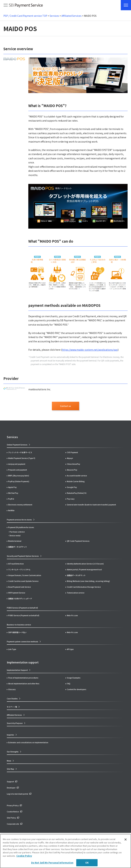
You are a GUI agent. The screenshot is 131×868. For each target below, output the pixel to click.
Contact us (65, 406)
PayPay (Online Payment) (19, 481)
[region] (65, 851)
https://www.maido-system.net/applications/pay (90, 350)
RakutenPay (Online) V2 (77, 493)
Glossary (12, 689)
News (9, 761)
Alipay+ (70, 458)
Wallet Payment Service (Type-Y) (22, 458)
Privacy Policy (13, 805)
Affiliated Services (71, 16)
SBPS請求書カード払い (17, 632)
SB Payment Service (23, 6)
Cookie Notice (13, 812)
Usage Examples (74, 678)
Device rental (15, 535)
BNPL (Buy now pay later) (19, 476)
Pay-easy (71, 499)
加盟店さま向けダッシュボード (20, 598)
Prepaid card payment (18, 470)
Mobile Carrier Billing (76, 481)
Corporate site (13, 824)
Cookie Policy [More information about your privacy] (24, 856)
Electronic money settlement (20, 505)
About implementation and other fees (24, 684)
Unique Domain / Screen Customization (25, 575)
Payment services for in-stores (19, 520)
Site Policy (11, 818)
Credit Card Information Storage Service (84, 587)
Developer (11, 788)
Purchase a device (17, 532)
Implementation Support (17, 670)
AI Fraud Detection (16, 564)
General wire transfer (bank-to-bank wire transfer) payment (91, 505)
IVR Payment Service (17, 593)
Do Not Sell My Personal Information (52, 863)
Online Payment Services (17, 445)
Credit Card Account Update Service (23, 581)
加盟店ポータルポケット (76, 575)
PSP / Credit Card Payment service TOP (25, 16)
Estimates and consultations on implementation (28, 742)
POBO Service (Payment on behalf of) (24, 615)
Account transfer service (77, 476)
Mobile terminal (15, 541)
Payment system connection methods (23, 642)
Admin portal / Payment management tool (84, 569)
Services (54, 16)
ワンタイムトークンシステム (19, 569)
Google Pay (72, 487)
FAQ (69, 684)
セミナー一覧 (12, 707)
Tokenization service (76, 593)
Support (10, 782)
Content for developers (77, 689)
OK (87, 863)
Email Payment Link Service (20, 587)
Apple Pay (12, 487)
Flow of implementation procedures (23, 678)
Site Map (10, 769)
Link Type (12, 649)
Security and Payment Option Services (23, 556)
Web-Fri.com (72, 615)
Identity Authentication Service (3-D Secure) (85, 564)
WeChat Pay (13, 493)
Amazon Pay (72, 470)
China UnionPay (73, 464)
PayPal (11, 499)
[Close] (126, 839)
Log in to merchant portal (17, 794)
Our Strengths (13, 752)
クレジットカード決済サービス (20, 452)
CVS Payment (72, 452)
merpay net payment (17, 464)
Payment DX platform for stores (21, 527)
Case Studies (12, 699)
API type (70, 649)
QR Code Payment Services (78, 541)
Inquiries (10, 735)
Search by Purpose (15, 723)
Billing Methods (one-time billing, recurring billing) (88, 581)
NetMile (11, 510)
